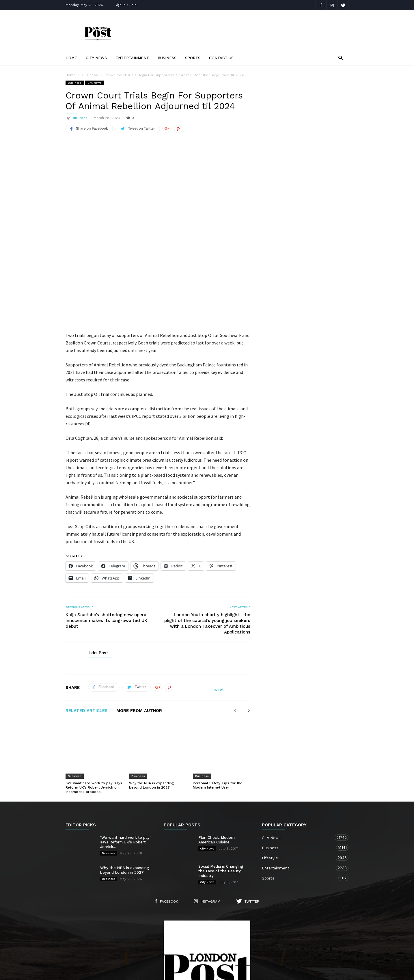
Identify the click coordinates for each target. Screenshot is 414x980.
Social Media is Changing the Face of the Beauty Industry (221, 792)
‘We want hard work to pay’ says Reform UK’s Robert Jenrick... (125, 763)
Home (71, 58)
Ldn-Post (79, 118)
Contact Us (221, 58)
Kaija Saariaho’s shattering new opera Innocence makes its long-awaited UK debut (106, 557)
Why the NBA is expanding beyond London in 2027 (151, 706)
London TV (217, 972)
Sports (193, 58)
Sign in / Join (126, 5)
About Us (114, 944)
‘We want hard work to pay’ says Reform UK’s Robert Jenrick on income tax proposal (94, 709)
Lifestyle (299, 779)
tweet (218, 626)
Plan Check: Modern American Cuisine (217, 761)
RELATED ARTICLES (87, 648)
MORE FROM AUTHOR (139, 648)
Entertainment (132, 58)
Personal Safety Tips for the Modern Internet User (218, 706)
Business (167, 58)
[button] (341, 58)
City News (96, 58)
